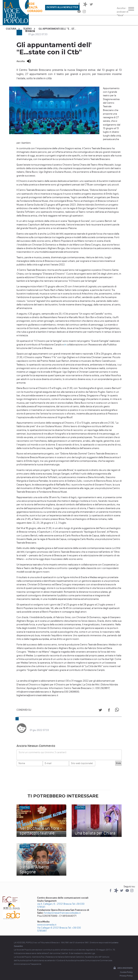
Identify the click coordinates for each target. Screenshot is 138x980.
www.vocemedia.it (47, 921)
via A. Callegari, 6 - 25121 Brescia (54, 900)
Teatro (27, 29)
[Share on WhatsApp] (118, 711)
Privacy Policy (126, 972)
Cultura (11, 29)
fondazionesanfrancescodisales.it (62, 909)
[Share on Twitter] (100, 711)
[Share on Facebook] (109, 711)
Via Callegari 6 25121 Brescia (52, 924)
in (65, 345)
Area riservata (123, 965)
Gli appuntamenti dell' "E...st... (57, 29)
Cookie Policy (126, 969)
